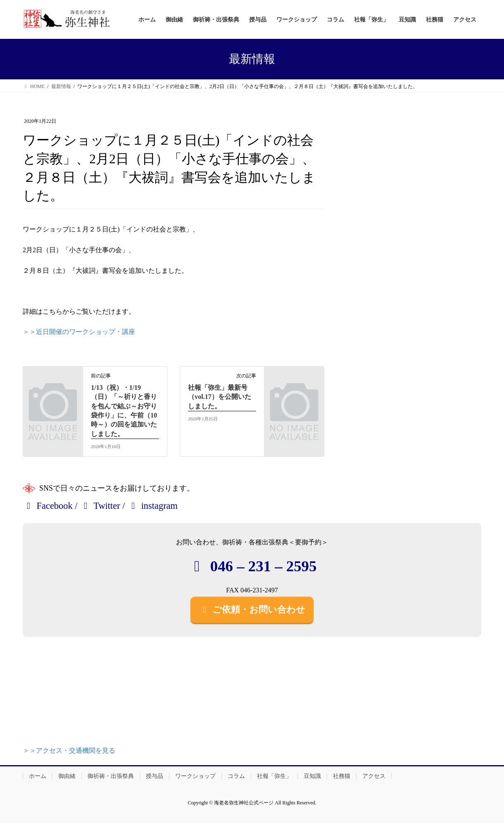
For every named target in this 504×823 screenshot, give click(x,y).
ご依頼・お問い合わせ (252, 609)
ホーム (38, 776)
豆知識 (312, 776)
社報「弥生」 (274, 776)
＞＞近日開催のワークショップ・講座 (79, 332)
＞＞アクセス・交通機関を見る (69, 750)
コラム (236, 776)
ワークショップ (195, 776)
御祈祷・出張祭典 (111, 776)
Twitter (100, 506)
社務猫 (342, 776)
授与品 (155, 776)
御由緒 (67, 776)
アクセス (374, 776)
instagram (152, 506)
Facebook (48, 506)
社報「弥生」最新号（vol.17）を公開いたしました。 (219, 397)
